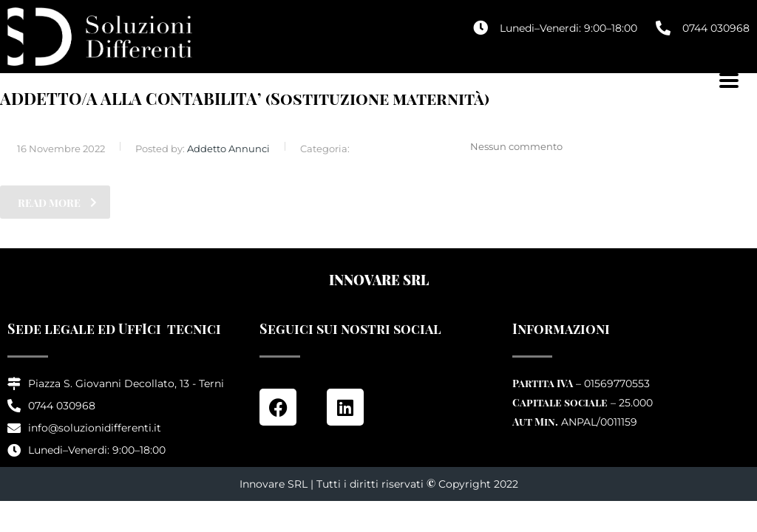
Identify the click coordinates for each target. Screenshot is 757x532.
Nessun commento (508, 146)
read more (57, 203)
